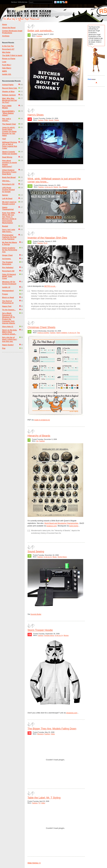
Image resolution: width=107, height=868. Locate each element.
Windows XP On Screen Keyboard (9, 283)
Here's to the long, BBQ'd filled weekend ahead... (10, 332)
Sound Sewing (36, 552)
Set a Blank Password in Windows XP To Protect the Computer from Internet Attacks (9, 318)
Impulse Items (49, 635)
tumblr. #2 (6, 287)
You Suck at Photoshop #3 (8, 302)
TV (39, 803)
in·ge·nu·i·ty (49, 187)
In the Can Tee (8, 46)
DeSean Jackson (9, 95)
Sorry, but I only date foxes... (9, 231)
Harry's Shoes (36, 115)
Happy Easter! (8, 345)
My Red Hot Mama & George (9, 243)
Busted (5, 226)
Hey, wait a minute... (6, 120)
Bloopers (40, 734)
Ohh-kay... (6, 181)
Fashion (39, 36)
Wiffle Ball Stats (23, 2)
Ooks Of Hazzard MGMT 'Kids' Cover (9, 276)
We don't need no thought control (9, 203)
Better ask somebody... (41, 31)
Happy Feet (7, 306)
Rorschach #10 (8, 184)
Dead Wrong (7, 157)
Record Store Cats (10, 88)
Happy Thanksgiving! (8, 208)
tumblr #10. (7, 74)
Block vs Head (8, 298)
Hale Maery (7, 68)
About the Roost (9, 28)
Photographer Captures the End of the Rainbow (9, 237)
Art (37, 441)
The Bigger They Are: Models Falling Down (52, 729)
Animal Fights (8, 85)
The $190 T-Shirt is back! (12, 55)
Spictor (5, 195)
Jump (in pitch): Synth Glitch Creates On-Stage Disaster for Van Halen (9, 131)
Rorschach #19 (8, 271)
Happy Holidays (62, 333)
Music (55, 557)
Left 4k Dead (7, 199)
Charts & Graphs (43, 333)
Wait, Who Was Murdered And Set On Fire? (9, 100)
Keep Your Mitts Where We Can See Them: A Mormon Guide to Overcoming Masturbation (9, 218)
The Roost (14, 2)
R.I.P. (46, 243)
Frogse (5, 294)
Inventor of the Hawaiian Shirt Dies (47, 238)
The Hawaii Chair (9, 124)
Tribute (56, 120)
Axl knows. (7, 259)
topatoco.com (52, 526)
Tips (78, 333)
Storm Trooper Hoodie (40, 630)
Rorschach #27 (8, 49)
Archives (6, 36)
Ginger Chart (7, 255)
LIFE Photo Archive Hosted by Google (8, 190)
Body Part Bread (9, 177)
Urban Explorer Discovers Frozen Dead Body (9, 172)
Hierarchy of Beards (39, 436)
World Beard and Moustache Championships (61, 523)
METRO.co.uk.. (50, 286)
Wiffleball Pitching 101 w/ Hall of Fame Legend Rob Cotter (10, 145)
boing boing (74, 526)
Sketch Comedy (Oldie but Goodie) (10, 153)
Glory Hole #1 (8, 327)
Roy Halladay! (8, 268)
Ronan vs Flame (9, 59)
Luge (4, 62)
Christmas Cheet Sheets (41, 327)
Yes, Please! (63, 187)
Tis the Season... (9, 310)
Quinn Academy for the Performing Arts (10, 250)
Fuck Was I (7, 65)
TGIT (4, 139)
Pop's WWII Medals (7, 107)
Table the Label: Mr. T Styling (44, 798)
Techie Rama (62, 557)
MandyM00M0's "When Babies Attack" (8, 113)
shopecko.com (72, 713)
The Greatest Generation (7, 263)
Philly (46, 120)
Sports (51, 120)
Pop (4, 348)
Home (4, 25)
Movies (66, 635)
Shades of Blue (8, 92)
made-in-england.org (42, 420)
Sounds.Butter (36, 614)
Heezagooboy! (8, 291)
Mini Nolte (6, 52)
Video (53, 734)
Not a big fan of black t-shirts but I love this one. (9, 339)
